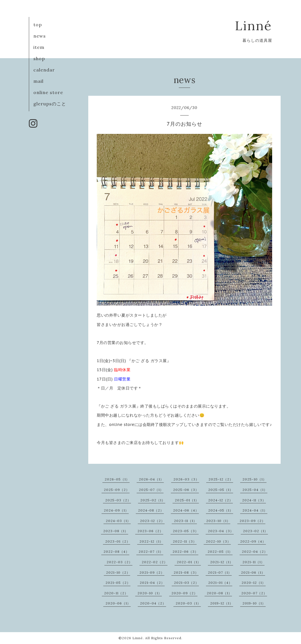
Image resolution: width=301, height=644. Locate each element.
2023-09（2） (252, 521)
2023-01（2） (118, 541)
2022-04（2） (255, 551)
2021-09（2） (152, 572)
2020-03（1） (188, 603)
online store (48, 92)
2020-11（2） (116, 593)
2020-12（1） (254, 583)
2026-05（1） (117, 479)
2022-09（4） (253, 541)
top (38, 25)
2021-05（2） (118, 583)
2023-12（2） (152, 521)
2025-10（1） (254, 479)
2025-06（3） (186, 490)
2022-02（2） (155, 562)
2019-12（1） (222, 603)
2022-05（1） (220, 551)
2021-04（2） (152, 583)
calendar (44, 70)
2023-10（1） (218, 521)
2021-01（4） (220, 583)
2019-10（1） (254, 603)
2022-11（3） (185, 541)
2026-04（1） (151, 479)
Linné (254, 26)
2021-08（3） (186, 572)
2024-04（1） (255, 510)
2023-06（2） (150, 531)
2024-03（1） (118, 521)
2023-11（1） (185, 521)
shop (39, 58)
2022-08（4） (116, 551)
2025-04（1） (255, 490)
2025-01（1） (187, 500)
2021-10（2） (118, 572)
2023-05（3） (186, 531)
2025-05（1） (221, 490)
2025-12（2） (221, 479)
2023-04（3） (221, 531)
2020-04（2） (153, 603)
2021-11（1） (253, 562)
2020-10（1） (150, 593)
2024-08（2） (151, 510)
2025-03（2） (118, 500)
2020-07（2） (254, 593)
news (40, 36)
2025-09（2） (117, 490)
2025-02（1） (153, 500)
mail (38, 81)
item (39, 47)
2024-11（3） (254, 500)
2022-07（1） (151, 551)
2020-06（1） (118, 603)
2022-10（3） (218, 541)
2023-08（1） (116, 531)
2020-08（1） (219, 593)
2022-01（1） (189, 562)
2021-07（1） (220, 572)
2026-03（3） (186, 479)
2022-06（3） (185, 551)
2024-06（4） (186, 510)
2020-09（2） (184, 593)
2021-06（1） (253, 572)
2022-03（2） (120, 562)
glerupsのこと (50, 104)
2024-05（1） (221, 510)
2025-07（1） (151, 490)
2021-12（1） (222, 562)
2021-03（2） (186, 583)
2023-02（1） (255, 531)
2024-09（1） (116, 510)
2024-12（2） (221, 500)
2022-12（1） (151, 541)
